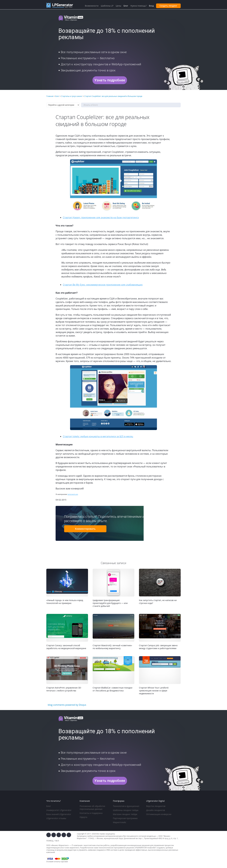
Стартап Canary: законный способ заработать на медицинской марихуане (66, 647)
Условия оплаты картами (57, 862)
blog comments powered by (67, 705)
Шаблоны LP (107, 6)
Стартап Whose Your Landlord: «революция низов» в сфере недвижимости (154, 691)
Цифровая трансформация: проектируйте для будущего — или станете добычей (110, 603)
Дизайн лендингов (156, 810)
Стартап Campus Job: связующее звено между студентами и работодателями (158, 647)
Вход (151, 6)
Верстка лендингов (156, 806)
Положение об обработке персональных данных (92, 808)
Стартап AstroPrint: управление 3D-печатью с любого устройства (64, 689)
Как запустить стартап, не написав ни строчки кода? (158, 602)
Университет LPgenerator (59, 810)
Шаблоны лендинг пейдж (126, 810)
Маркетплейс (120, 822)
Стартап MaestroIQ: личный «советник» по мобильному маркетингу (112, 647)
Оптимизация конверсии (159, 814)
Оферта (83, 817)
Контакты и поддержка (91, 813)
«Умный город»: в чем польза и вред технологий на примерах (65, 602)
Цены (118, 6)
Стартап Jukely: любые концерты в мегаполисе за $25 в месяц (98, 436)
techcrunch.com (73, 494)
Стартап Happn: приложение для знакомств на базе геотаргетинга (101, 217)
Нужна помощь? (139, 6)
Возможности (92, 6)
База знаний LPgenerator (59, 814)
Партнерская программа (125, 818)
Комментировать (85, 529)
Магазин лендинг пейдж (125, 814)
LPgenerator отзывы (56, 818)
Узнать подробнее (110, 80)
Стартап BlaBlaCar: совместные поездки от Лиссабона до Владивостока (112, 689)
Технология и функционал (126, 806)
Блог (49, 806)
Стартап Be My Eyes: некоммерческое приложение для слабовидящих (103, 285)
